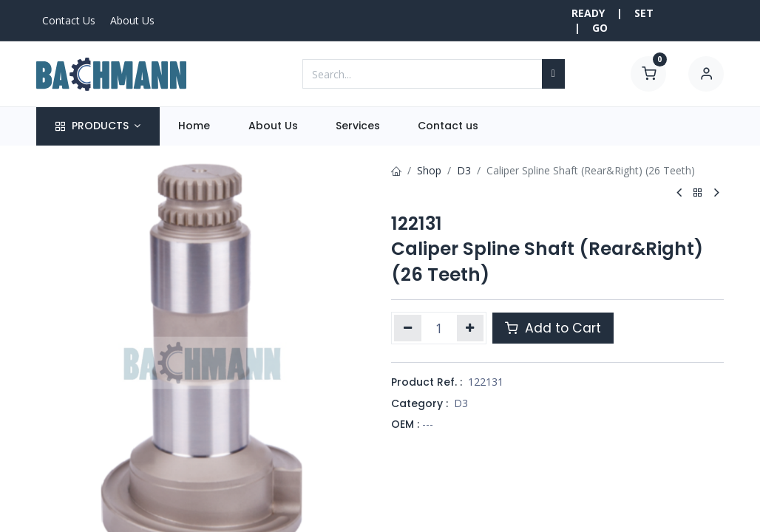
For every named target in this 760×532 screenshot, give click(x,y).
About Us (132, 20)
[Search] (553, 74)
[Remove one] (408, 328)
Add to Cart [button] (553, 328)
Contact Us (69, 20)
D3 (464, 170)
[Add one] (471, 328)
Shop (429, 170)
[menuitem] (194, 126)
